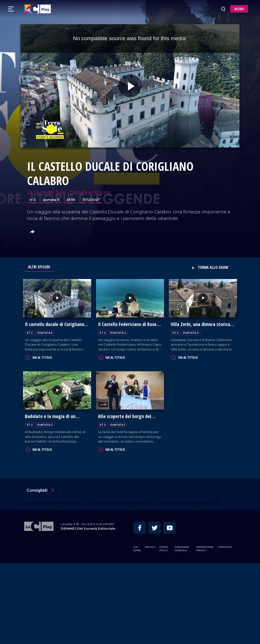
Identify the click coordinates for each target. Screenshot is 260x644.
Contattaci (225, 546)
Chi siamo (137, 548)
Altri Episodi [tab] (39, 267)
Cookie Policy (164, 548)
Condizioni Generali (182, 548)
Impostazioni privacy (205, 548)
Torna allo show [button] (210, 267)
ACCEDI (239, 9)
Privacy (150, 546)
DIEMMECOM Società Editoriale (88, 528)
